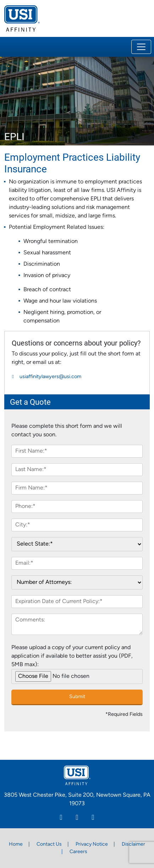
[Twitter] (93, 818)
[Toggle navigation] (141, 47)
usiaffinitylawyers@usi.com (50, 377)
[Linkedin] (61, 818)
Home (16, 844)
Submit (77, 697)
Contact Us (49, 844)
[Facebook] (77, 818)
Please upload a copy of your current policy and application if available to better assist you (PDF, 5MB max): (72, 656)
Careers (78, 852)
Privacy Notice (92, 844)
